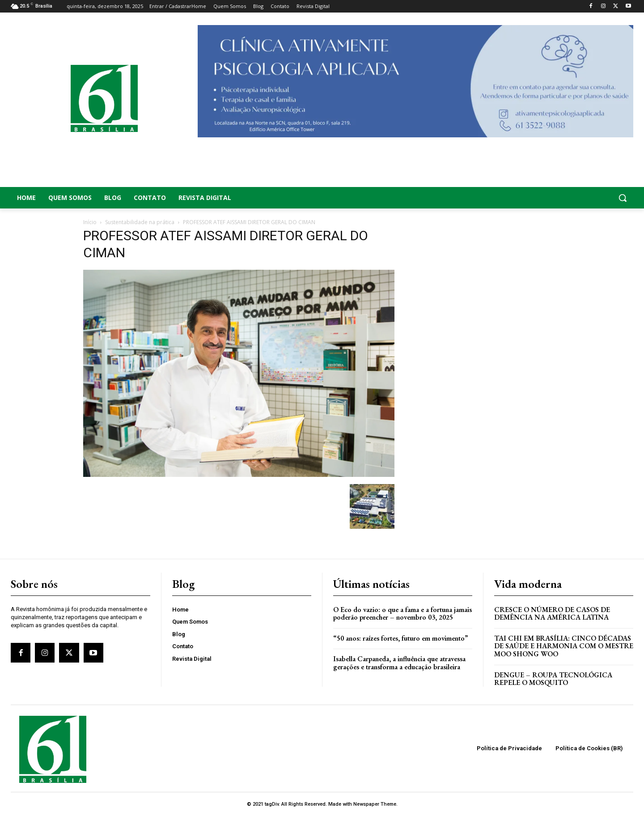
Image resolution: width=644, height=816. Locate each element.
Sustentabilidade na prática (140, 222)
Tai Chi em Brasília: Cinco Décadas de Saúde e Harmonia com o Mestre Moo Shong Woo (564, 646)
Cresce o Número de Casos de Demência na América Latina (552, 614)
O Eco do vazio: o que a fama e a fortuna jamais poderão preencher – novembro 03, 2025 (402, 614)
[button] (563, 198)
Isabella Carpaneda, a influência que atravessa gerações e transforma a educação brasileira (399, 663)
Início (90, 222)
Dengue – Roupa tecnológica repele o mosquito (553, 679)
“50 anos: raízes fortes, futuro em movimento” (400, 638)
